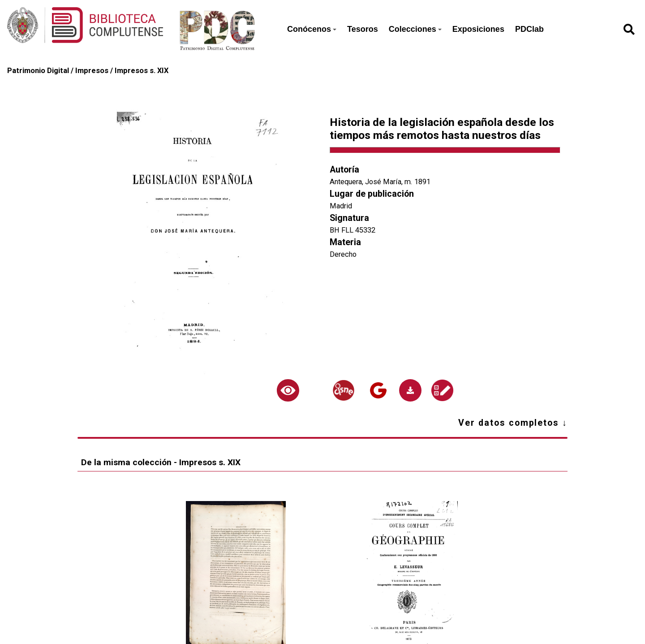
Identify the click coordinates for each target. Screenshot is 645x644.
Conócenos (312, 29)
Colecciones (415, 29)
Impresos (92, 71)
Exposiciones (478, 29)
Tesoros (363, 29)
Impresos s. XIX (142, 71)
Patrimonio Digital (38, 71)
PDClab (529, 29)
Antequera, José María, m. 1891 (380, 182)
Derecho (343, 254)
